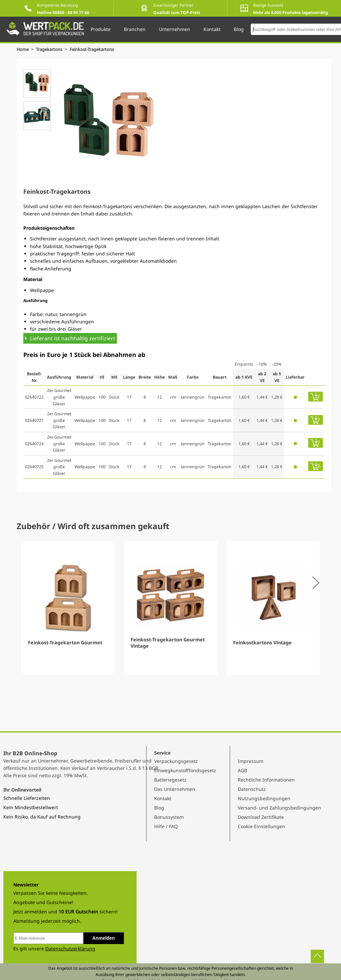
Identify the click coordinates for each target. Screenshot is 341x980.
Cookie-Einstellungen (261, 826)
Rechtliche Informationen (266, 780)
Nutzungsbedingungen (264, 798)
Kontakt (163, 798)
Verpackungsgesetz (176, 761)
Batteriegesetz (170, 780)
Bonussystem (169, 817)
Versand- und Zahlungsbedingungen (279, 808)
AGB (242, 770)
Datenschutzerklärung (70, 949)
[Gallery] (170, 608)
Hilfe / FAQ (166, 826)
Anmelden (104, 938)
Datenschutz (252, 789)
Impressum (251, 761)
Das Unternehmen (175, 789)
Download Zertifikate (261, 817)
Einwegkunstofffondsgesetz (185, 770)
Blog (159, 808)
